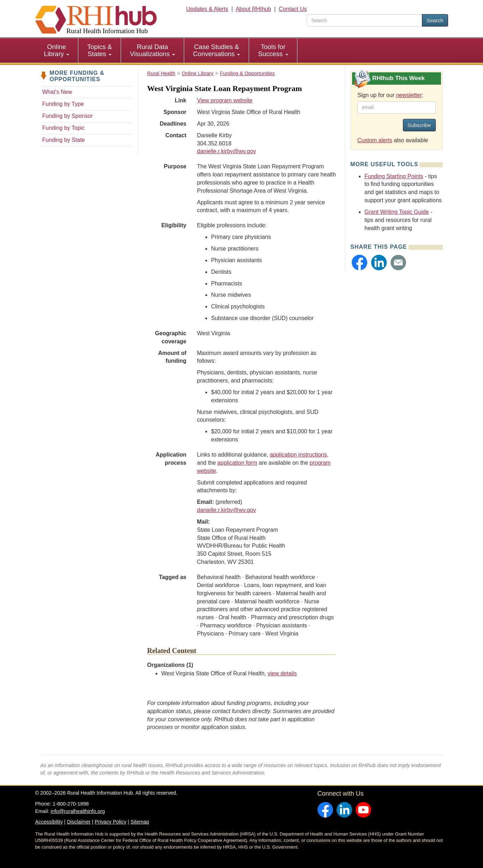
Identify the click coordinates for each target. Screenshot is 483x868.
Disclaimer (79, 822)
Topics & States (99, 50)
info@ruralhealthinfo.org (78, 811)
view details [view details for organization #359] (282, 673)
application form (237, 463)
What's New (57, 92)
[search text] (365, 20)
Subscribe (419, 125)
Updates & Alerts (207, 9)
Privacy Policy (111, 822)
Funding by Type (63, 104)
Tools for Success (273, 50)
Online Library (57, 50)
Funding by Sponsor (68, 116)
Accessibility (49, 822)
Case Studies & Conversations (216, 50)
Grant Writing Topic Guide (397, 212)
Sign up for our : (390, 95)
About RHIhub (253, 9)
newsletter (409, 95)
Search (435, 20)
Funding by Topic (64, 128)
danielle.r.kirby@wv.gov (226, 151)
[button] (360, 263)
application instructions (298, 455)
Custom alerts (375, 140)
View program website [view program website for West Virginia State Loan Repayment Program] (225, 100)
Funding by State (64, 140)
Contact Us (293, 9)
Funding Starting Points (394, 176)
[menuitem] (57, 50)
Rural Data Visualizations (152, 50)
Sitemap (140, 822)
